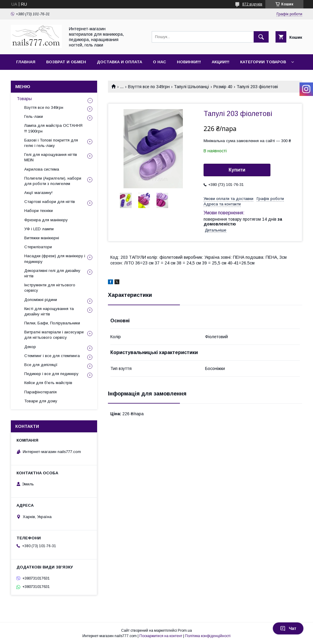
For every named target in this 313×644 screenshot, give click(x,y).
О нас (159, 62)
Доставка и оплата (119, 62)
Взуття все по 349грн (149, 87)
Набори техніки (39, 211)
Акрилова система (42, 169)
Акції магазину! (38, 193)
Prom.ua (185, 631)
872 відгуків (252, 4)
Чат (288, 628)
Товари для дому (41, 401)
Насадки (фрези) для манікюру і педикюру (55, 259)
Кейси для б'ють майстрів (48, 383)
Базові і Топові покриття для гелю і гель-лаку (51, 143)
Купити (237, 170)
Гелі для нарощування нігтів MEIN (51, 157)
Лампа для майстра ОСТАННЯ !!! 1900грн (53, 128)
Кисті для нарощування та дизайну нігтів (49, 311)
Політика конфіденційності (208, 636)
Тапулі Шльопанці (191, 87)
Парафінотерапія (40, 392)
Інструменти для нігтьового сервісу (50, 288)
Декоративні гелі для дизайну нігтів (52, 273)
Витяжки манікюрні (42, 238)
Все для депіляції (41, 365)
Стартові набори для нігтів (50, 202)
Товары (24, 99)
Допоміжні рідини (41, 300)
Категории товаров (263, 62)
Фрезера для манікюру (46, 220)
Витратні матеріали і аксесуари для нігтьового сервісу (54, 335)
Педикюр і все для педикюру (51, 374)
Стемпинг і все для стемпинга (52, 356)
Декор (30, 347)
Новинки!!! (189, 62)
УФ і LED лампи (39, 229)
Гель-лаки (34, 116)
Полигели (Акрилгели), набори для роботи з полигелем (53, 181)
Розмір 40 (223, 87)
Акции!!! (221, 62)
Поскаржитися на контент (161, 636)
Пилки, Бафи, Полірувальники (52, 323)
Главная (26, 62)
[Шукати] (261, 37)
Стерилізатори (38, 247)
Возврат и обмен (66, 62)
